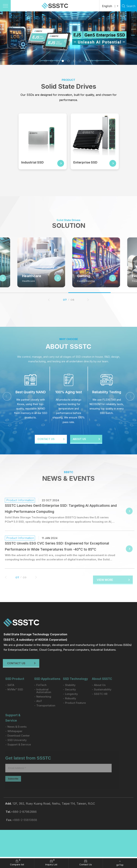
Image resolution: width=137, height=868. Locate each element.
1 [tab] (40, 61)
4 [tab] (57, 61)
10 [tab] (91, 61)
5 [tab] (63, 61)
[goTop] (120, 863)
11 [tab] (97, 61)
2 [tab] (46, 61)
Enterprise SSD (86, 162)
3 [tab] (51, 61)
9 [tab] (86, 61)
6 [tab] (68, 61)
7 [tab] (74, 61)
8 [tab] (80, 61)
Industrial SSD (33, 162)
